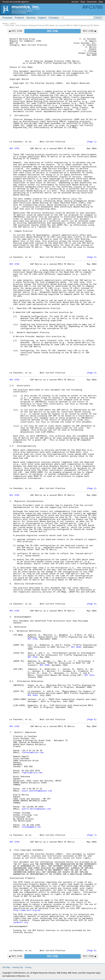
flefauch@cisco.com (33, 753)
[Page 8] (92, 951)
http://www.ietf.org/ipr (27, 910)
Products (19, 18)
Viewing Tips (18, 967)
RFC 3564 (32, 695)
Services (31, 18)
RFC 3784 (17, 31)
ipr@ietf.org (20, 922)
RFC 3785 (14, 149)
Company (54, 18)
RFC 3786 (88, 31)
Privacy (28, 967)
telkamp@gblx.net (31, 827)
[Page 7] (92, 835)
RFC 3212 (89, 675)
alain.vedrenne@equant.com (37, 791)
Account (75, 2)
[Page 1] (92, 142)
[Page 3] (92, 373)
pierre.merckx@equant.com (36, 809)
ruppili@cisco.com (32, 773)
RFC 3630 (76, 647)
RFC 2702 (32, 639)
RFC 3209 (45, 665)
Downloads (92, 2)
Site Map (6, 967)
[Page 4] (92, 488)
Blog (101, 2)
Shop (83, 2)
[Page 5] (92, 604)
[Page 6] (92, 720)
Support (42, 18)
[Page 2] (92, 257)
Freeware (7, 18)
